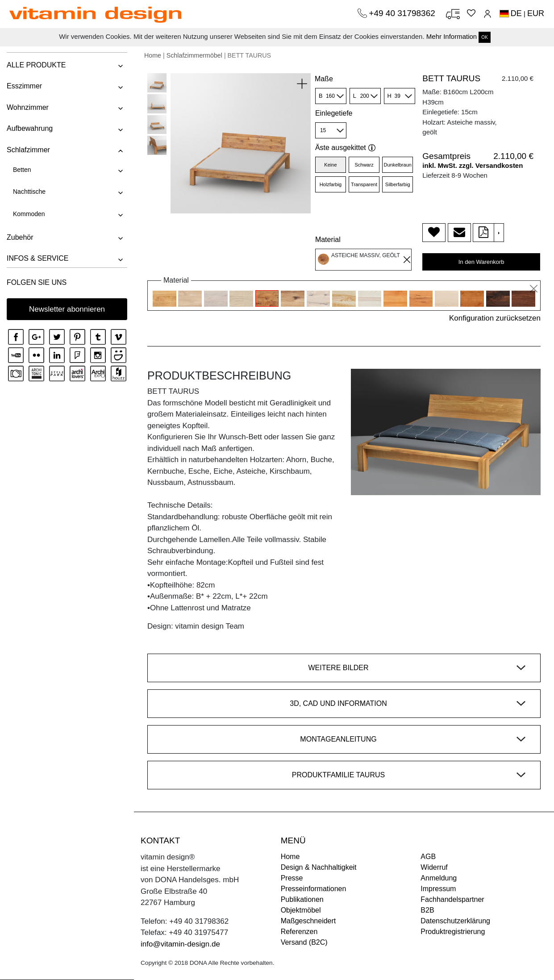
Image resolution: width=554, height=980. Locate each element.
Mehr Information (452, 36)
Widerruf (434, 867)
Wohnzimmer (28, 107)
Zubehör (20, 237)
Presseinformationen (314, 889)
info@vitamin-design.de (180, 944)
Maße (324, 79)
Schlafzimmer (28, 150)
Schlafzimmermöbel (194, 55)
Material (328, 240)
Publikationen (302, 899)
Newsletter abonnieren (67, 309)
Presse (292, 878)
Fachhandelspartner (452, 899)
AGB (428, 857)
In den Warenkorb (481, 262)
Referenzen (299, 932)
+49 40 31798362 (403, 13)
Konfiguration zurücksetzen (495, 318)
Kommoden (29, 214)
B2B (427, 910)
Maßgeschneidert (308, 921)
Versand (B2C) (304, 942)
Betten (22, 170)
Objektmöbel (301, 910)
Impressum (438, 889)
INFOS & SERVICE (37, 258)
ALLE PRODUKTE (36, 65)
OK (484, 37)
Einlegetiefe (334, 113)
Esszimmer (24, 86)
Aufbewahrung (30, 128)
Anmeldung (439, 878)
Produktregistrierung (453, 932)
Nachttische (29, 192)
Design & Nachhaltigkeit (319, 867)
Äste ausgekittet (345, 148)
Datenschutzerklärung (455, 921)
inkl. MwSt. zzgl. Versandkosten (473, 165)
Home (153, 55)
